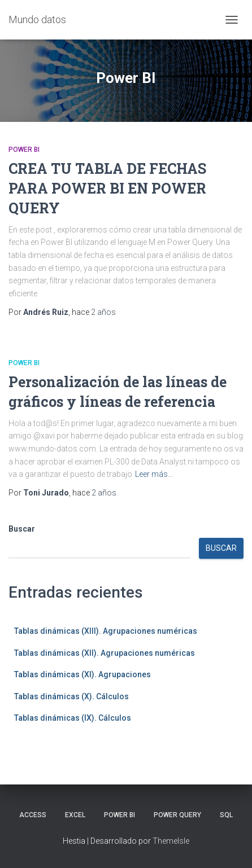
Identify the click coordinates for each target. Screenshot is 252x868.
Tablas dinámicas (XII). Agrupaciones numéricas (105, 653)
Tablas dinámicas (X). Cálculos (71, 696)
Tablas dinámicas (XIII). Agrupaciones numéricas (106, 631)
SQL (226, 815)
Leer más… (154, 474)
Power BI (24, 150)
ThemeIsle (171, 841)
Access (33, 815)
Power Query (177, 815)
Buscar (22, 529)
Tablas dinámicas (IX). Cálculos (73, 718)
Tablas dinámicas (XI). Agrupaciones (82, 674)
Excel (75, 815)
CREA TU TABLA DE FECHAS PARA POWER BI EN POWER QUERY (107, 188)
